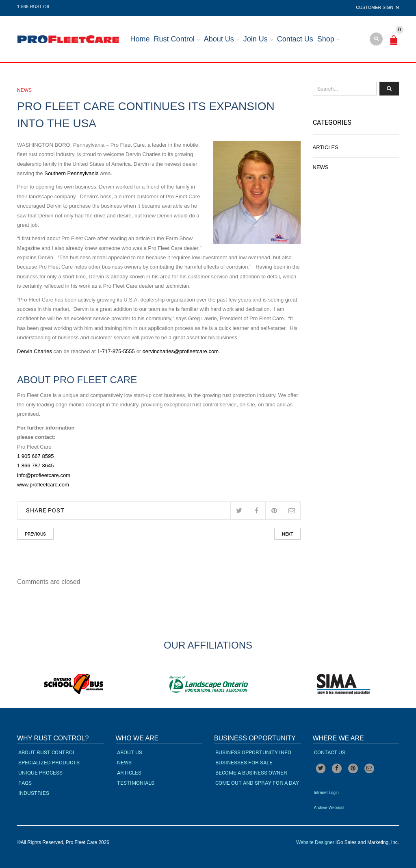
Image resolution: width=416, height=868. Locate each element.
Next (287, 534)
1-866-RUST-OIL (34, 7)
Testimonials (136, 783)
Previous (35, 534)
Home (140, 39)
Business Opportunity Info (253, 752)
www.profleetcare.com (43, 485)
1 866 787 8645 (35, 465)
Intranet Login (326, 793)
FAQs (25, 783)
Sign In (391, 7)
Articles (326, 147)
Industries (34, 793)
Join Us (256, 39)
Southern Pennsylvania (71, 173)
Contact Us (295, 39)
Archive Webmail (329, 808)
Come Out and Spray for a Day (257, 783)
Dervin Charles (35, 351)
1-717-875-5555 (116, 351)
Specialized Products (49, 762)
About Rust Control (47, 752)
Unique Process (40, 773)
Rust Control (174, 39)
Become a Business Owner (251, 773)
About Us (219, 39)
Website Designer (315, 842)
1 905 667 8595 (35, 456)
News (24, 90)
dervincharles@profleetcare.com (181, 351)
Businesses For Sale (244, 762)
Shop (326, 39)
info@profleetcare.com (44, 475)
